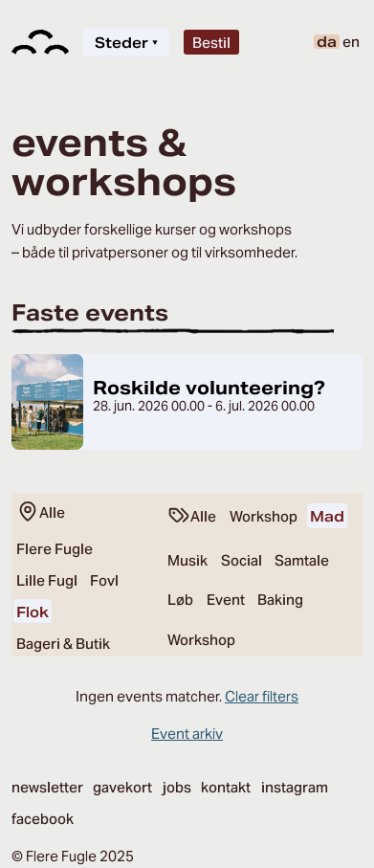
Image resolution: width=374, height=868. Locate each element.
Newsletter (47, 787)
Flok (33, 612)
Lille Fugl (47, 580)
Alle (41, 512)
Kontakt (226, 787)
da (327, 42)
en (351, 42)
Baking (280, 600)
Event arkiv (187, 734)
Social (242, 560)
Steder (126, 43)
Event (226, 600)
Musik (187, 560)
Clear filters (262, 696)
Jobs (177, 787)
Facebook (43, 819)
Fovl (104, 580)
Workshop (264, 516)
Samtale (302, 560)
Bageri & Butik (63, 644)
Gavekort (122, 787)
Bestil (211, 43)
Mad (327, 516)
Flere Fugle (55, 549)
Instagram (295, 787)
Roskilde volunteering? (209, 388)
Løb (180, 600)
